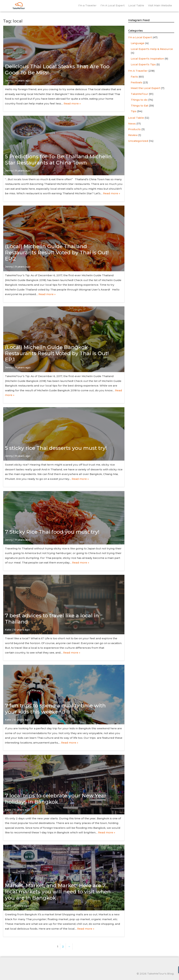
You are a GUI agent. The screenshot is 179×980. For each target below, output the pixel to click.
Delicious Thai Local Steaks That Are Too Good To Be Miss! (57, 70)
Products (134, 129)
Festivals (136, 82)
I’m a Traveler (87, 5)
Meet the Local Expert (146, 88)
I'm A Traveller (138, 71)
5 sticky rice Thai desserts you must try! (56, 448)
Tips (134, 111)
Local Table (136, 5)
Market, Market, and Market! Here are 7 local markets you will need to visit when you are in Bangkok (58, 892)
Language (138, 43)
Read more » (72, 103)
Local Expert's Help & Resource (152, 49)
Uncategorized (138, 141)
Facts (134, 77)
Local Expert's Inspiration (147, 59)
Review (133, 135)
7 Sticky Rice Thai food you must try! (52, 532)
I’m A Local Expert (113, 5)
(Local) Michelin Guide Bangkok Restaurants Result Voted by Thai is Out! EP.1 (57, 353)
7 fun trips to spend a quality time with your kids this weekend (55, 709)
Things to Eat (139, 106)
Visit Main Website (160, 5)
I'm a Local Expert (140, 37)
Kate (8, 630)
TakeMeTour (139, 94)
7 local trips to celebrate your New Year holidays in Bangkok (56, 799)
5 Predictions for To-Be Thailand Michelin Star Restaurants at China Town (58, 160)
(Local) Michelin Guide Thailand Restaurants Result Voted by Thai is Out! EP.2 (57, 253)
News (132, 124)
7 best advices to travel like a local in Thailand (52, 619)
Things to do (139, 100)
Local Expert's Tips (143, 64)
